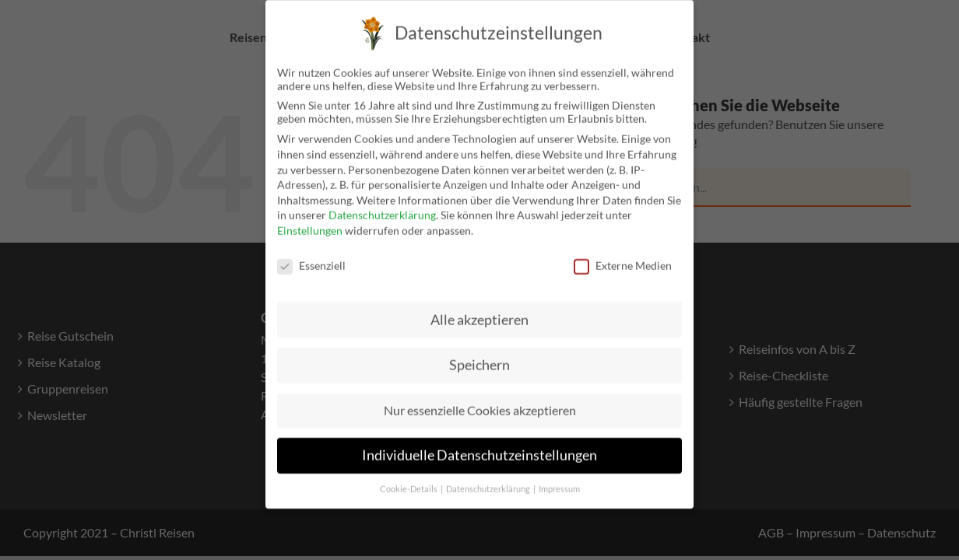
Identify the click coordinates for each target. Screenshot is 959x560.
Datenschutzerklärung (382, 203)
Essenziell (311, 253)
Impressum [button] (559, 477)
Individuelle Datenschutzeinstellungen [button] (479, 443)
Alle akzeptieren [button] (479, 308)
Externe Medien (623, 253)
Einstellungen (310, 218)
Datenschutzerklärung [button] (489, 477)
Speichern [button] (479, 353)
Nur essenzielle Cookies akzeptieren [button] (480, 398)
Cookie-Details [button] (409, 477)
